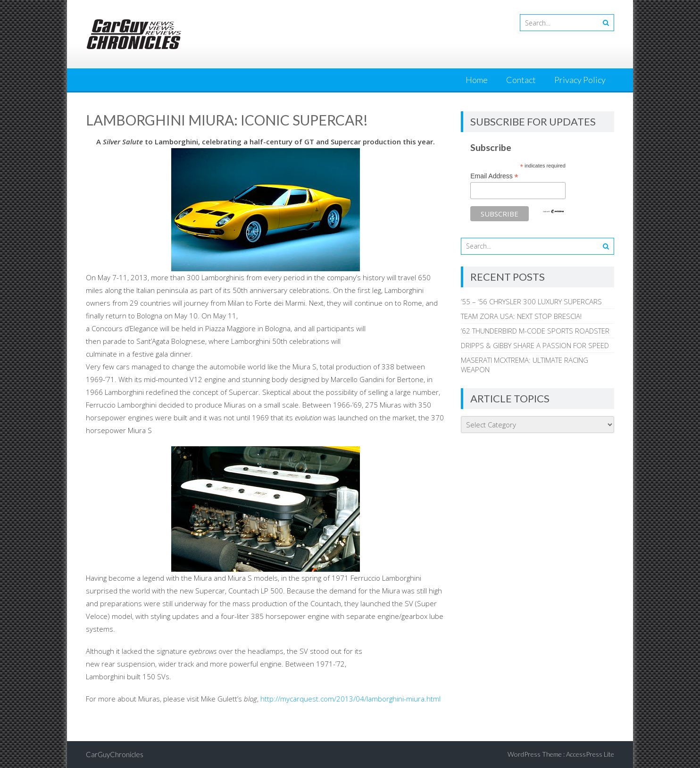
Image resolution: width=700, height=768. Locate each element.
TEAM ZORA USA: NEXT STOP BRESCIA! (521, 316)
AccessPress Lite (590, 754)
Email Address (494, 176)
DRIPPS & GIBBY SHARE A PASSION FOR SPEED (535, 345)
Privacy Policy (580, 80)
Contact (521, 80)
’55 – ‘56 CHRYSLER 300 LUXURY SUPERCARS (531, 301)
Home (477, 80)
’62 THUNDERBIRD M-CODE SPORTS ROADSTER (535, 331)
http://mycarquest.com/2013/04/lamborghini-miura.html (350, 699)
